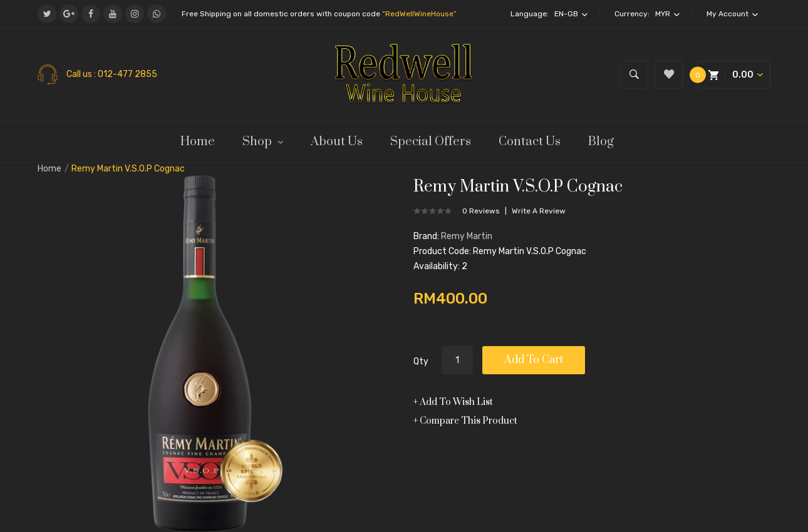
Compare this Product (469, 421)
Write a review (539, 211)
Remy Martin (467, 236)
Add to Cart (534, 360)
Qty (421, 361)
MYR (667, 14)
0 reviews (481, 211)
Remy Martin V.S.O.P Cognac (128, 169)
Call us (80, 74)
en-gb (571, 14)
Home (49, 169)
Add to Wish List (456, 402)
